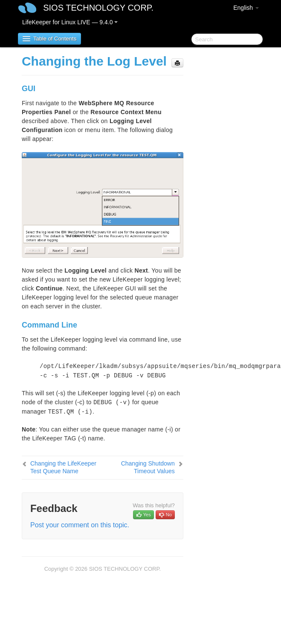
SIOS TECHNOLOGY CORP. (98, 8)
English (246, 8)
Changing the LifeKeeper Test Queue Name (63, 467)
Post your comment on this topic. (80, 525)
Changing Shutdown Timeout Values (148, 467)
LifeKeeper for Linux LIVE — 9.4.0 (70, 22)
